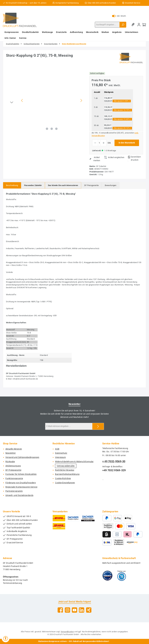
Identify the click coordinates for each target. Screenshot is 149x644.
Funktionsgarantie (14, 478)
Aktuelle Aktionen (14, 449)
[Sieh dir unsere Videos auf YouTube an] (74, 610)
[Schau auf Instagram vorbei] (67, 610)
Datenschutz (61, 453)
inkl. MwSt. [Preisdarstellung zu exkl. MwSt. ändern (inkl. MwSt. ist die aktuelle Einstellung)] (119, 16)
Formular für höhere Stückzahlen (21, 474)
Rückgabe (10, 462)
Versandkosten (67, 632)
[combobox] (107, 25)
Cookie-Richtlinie (63, 478)
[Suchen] (123, 25)
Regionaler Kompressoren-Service (21, 487)
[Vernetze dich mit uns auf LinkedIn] (82, 610)
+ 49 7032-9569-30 (114, 461)
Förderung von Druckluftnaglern (21, 483)
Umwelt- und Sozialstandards (19, 495)
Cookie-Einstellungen (65, 483)
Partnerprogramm (14, 491)
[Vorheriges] (22, 100)
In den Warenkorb (127, 143)
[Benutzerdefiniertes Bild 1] (107, 576)
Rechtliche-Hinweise (65, 470)
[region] (45, 101)
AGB (57, 449)
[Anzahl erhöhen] (104, 143)
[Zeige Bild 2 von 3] (52, 129)
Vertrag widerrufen (66, 466)
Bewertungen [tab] (111, 185)
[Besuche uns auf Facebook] (60, 610)
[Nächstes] (81, 100)
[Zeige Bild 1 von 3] (47, 129)
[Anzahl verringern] (95, 143)
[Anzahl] (99, 143)
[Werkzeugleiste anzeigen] (6, 638)
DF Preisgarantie (13, 470)
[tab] (12, 185)
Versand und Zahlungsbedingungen (22, 457)
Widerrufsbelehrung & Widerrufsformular (74, 462)
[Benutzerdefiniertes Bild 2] (122, 576)
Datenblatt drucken (136, 158)
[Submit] (98, 426)
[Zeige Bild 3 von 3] (56, 129)
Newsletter (11, 453)
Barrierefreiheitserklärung (67, 474)
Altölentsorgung (13, 466)
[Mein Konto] (139, 25)
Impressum (60, 457)
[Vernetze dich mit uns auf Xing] (89, 610)
